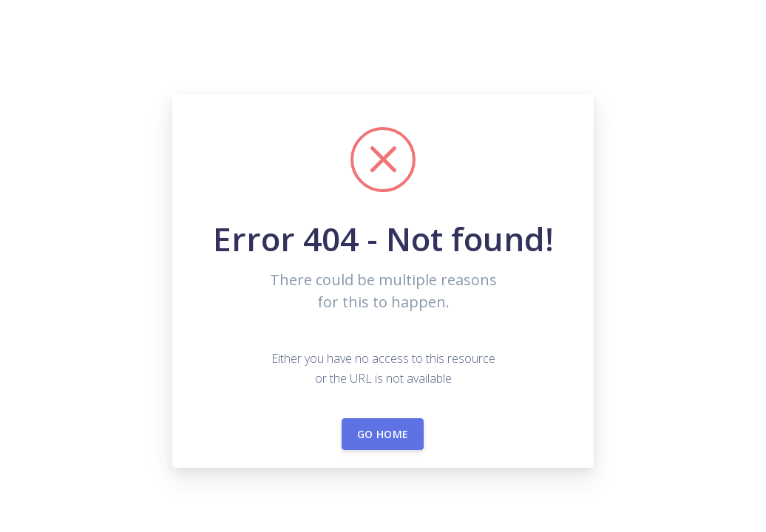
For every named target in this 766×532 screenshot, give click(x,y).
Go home (383, 434)
